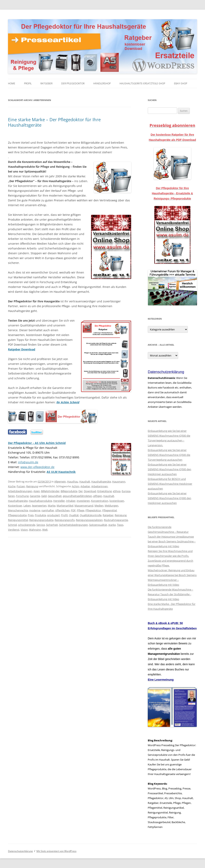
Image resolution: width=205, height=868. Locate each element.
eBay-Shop (181, 83)
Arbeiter (85, 486)
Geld (44, 496)
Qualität (74, 515)
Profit (64, 515)
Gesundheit (55, 496)
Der (81, 491)
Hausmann (119, 481)
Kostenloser (15, 506)
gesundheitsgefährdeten (77, 496)
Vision (24, 530)
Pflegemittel (110, 510)
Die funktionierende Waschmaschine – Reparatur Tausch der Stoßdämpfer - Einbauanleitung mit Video (170, 594)
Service (41, 525)
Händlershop (102, 83)
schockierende (27, 525)
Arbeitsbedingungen (20, 491)
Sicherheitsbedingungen (73, 525)
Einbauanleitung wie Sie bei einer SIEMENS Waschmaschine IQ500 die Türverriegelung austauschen (169, 455)
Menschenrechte (18, 510)
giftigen (98, 496)
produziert (54, 515)
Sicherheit (52, 525)
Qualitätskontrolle (91, 515)
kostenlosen (117, 501)
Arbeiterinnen (99, 486)
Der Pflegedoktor (73, 83)
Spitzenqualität (98, 525)
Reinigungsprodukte (41, 520)
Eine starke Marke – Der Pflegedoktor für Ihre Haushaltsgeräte (54, 122)
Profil (28, 83)
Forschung (22, 496)
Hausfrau (73, 481)
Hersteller (59, 501)
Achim (76, 486)
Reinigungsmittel (18, 520)
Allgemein (60, 481)
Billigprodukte (69, 491)
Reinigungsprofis (65, 520)
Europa (126, 491)
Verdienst (14, 530)
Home (12, 83)
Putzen (21, 486)
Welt (45, 530)
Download (90, 491)
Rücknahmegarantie (116, 520)
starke (112, 525)
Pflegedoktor (93, 510)
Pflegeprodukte (17, 515)
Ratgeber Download (22, 349)
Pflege (81, 510)
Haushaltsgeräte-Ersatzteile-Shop (142, 83)
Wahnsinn (35, 530)
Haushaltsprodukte (40, 501)
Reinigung (32, 486)
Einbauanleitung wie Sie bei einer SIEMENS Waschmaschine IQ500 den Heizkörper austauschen (169, 469)
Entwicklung (105, 491)
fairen (11, 496)
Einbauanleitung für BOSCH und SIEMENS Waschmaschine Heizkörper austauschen (170, 484)
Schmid (12, 525)
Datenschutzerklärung (20, 851)
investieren (83, 501)
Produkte (40, 515)
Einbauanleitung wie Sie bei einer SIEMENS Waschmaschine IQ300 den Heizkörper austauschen (169, 498)
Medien (99, 506)
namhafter (48, 510)
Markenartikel (65, 506)
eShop (117, 491)
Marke (52, 506)
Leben (27, 506)
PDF (73, 510)
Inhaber (71, 501)
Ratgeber (46, 83)
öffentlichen (62, 510)
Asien (37, 491)
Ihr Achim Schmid (68, 402)
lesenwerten (39, 506)
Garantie (35, 496)
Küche (12, 486)
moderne (35, 510)
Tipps (120, 525)
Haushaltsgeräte (101, 481)
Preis (31, 515)
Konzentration (100, 501)
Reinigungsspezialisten (89, 520)
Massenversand (84, 506)
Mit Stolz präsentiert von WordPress (56, 851)
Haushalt (85, 481)
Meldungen (112, 506)
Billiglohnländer (50, 491)
